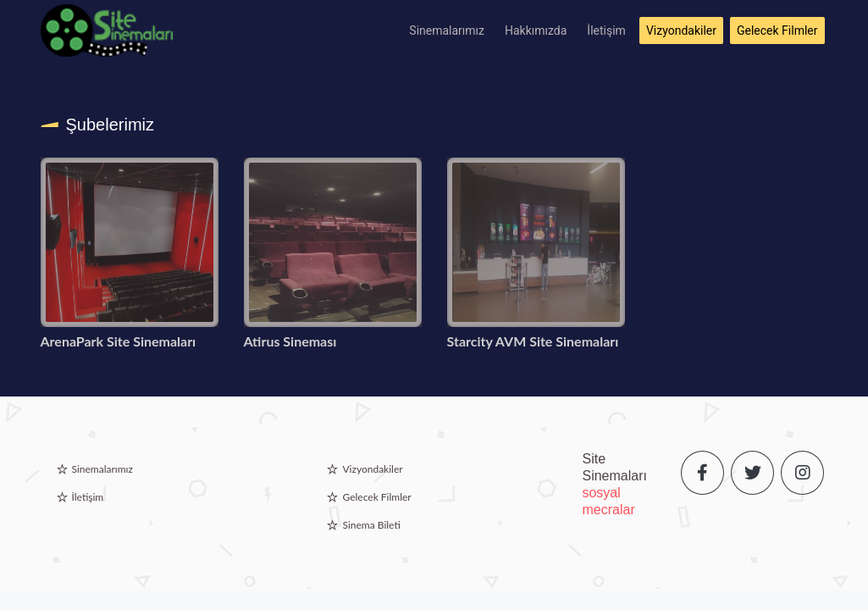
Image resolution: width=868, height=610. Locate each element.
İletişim (606, 30)
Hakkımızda (536, 30)
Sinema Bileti (371, 525)
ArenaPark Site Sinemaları (119, 341)
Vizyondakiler (681, 30)
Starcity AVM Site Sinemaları (533, 341)
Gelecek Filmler (777, 30)
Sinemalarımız (447, 30)
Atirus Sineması (290, 341)
